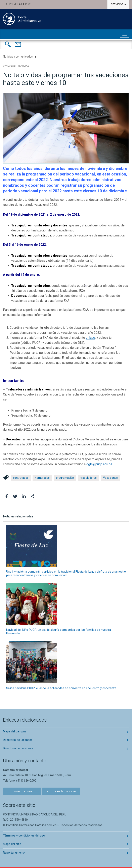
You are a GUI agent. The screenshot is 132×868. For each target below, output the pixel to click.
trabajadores (89, 478)
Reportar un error (14, 853)
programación (65, 478)
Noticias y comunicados (18, 57)
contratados (21, 478)
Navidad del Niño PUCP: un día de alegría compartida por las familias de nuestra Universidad (66, 609)
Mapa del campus (15, 731)
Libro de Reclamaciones (61, 791)
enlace (90, 338)
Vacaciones (110, 478)
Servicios (118, 4)
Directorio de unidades (18, 740)
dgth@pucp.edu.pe (99, 464)
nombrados (42, 478)
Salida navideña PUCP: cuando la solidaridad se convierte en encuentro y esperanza (66, 666)
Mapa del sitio (12, 844)
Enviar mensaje (22, 791)
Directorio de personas (18, 748)
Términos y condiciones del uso (24, 836)
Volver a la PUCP (20, 4)
